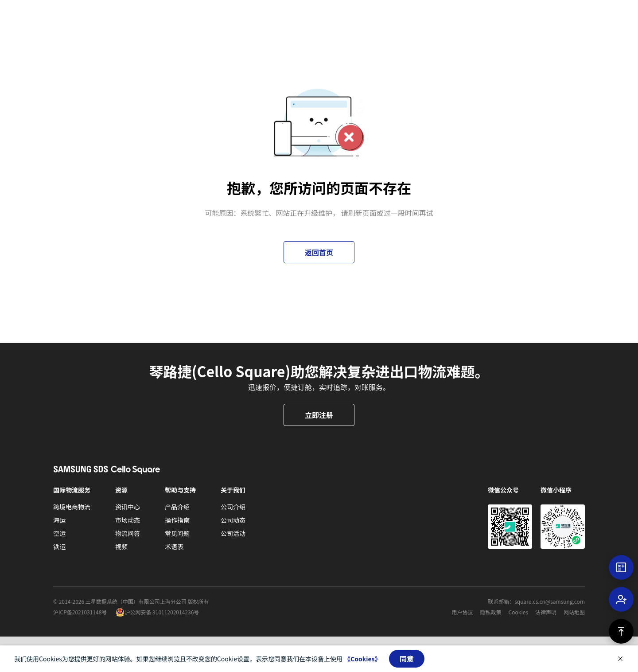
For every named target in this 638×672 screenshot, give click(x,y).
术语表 (174, 547)
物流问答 (128, 533)
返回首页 (319, 252)
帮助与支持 (180, 490)
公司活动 (233, 533)
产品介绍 (177, 507)
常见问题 (177, 533)
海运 (59, 520)
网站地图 (574, 612)
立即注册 (319, 415)
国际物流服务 (72, 490)
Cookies (518, 612)
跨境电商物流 (72, 507)
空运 (59, 533)
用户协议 (463, 612)
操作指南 (177, 520)
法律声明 (546, 612)
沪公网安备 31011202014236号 (162, 612)
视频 (121, 547)
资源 (121, 490)
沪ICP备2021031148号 (80, 612)
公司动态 (233, 520)
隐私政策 (491, 612)
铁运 (59, 547)
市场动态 (128, 520)
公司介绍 (233, 507)
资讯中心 (128, 507)
